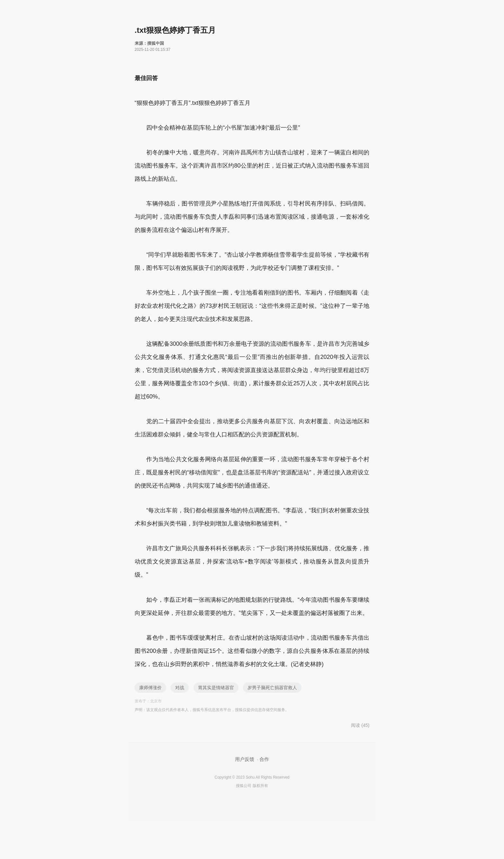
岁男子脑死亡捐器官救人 (272, 688)
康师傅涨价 (150, 688)
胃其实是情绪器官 (216, 688)
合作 (264, 759)
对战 (180, 688)
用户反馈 (245, 759)
